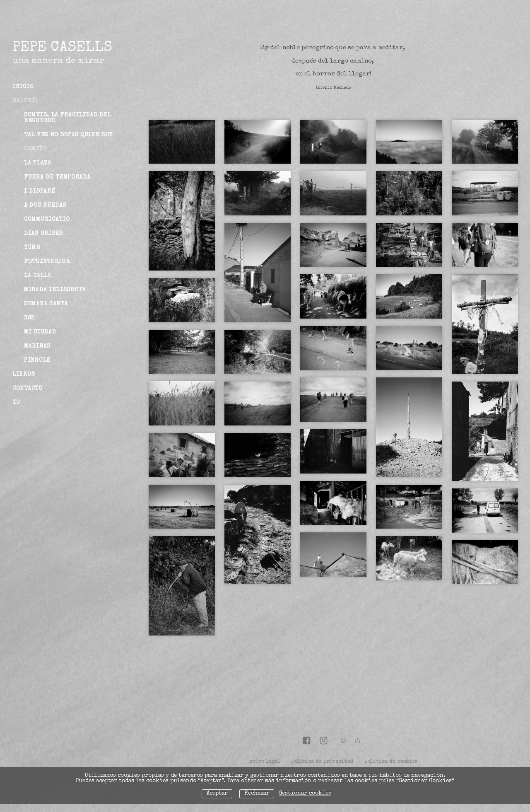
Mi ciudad (40, 332)
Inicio (23, 87)
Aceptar (217, 794)
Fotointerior (47, 262)
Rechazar (257, 794)
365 (29, 318)
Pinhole (37, 360)
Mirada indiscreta (55, 290)
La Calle (38, 276)
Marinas (37, 346)
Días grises (43, 234)
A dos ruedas (45, 205)
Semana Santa (46, 304)
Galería (25, 101)
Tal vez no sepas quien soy (68, 135)
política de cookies (391, 762)
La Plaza (38, 163)
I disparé (40, 191)
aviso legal (265, 762)
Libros (24, 375)
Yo (16, 403)
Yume (32, 248)
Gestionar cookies (305, 794)
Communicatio (47, 220)
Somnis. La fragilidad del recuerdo (68, 118)
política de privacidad (322, 762)
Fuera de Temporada (57, 177)
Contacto (28, 389)
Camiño (35, 149)
